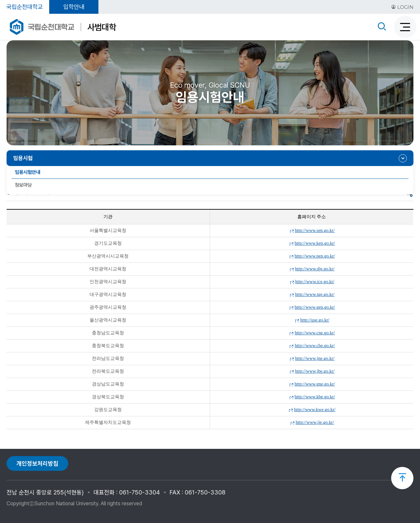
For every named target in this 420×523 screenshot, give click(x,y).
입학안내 (74, 7)
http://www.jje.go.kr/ (315, 422)
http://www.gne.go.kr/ (315, 384)
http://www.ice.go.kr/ (315, 282)
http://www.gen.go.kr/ (315, 307)
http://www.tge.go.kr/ (315, 294)
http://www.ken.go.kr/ (315, 243)
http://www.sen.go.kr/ (315, 230)
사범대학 (102, 27)
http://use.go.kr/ (315, 320)
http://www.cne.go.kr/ (315, 333)
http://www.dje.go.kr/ (315, 269)
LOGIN (402, 7)
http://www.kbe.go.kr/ (315, 397)
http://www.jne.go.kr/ (315, 358)
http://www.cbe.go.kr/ (315, 346)
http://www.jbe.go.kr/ (315, 371)
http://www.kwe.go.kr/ (315, 410)
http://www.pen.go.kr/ (315, 256)
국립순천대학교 (25, 7)
